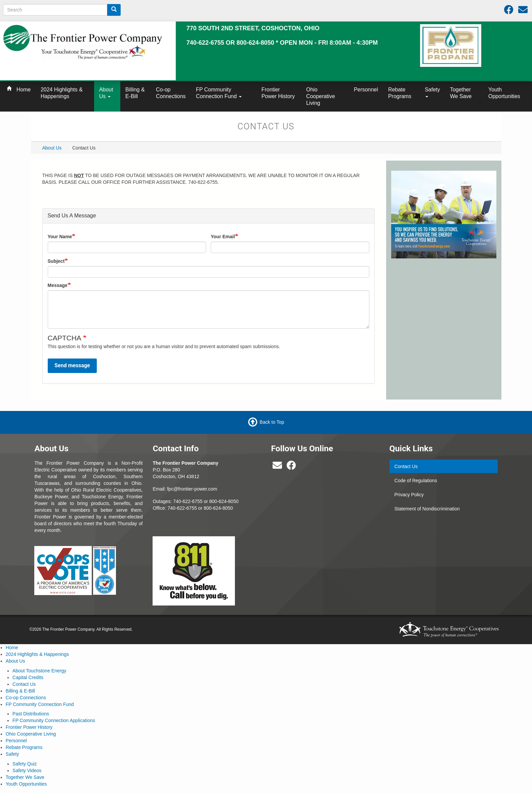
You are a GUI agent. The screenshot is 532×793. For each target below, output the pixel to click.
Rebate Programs (400, 93)
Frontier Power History (278, 93)
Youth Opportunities (504, 93)
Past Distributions (31, 714)
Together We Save (461, 93)
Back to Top (272, 422)
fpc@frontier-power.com (192, 489)
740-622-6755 (182, 508)
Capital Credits (28, 677)
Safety (432, 92)
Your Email (223, 237)
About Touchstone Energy (39, 671)
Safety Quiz (25, 764)
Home (24, 90)
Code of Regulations (416, 481)
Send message (72, 365)
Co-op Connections (171, 93)
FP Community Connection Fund (219, 93)
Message (58, 285)
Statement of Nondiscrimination (427, 509)
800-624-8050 (224, 501)
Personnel (366, 90)
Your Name (60, 237)
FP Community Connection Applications (54, 720)
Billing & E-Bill (135, 93)
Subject (56, 261)
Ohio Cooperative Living (321, 96)
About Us (106, 93)
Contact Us (406, 466)
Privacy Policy (409, 495)
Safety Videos (27, 770)
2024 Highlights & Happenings (62, 93)
